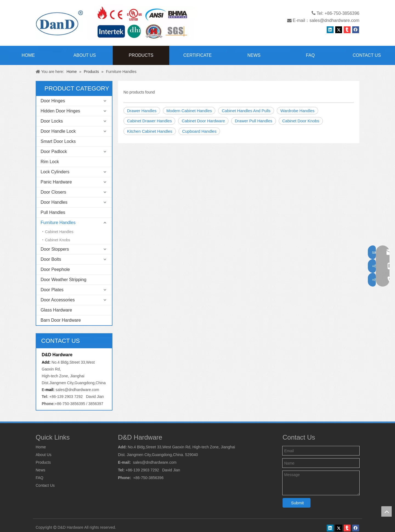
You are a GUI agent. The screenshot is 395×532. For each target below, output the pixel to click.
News (40, 470)
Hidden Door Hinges (60, 111)
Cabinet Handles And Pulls (246, 111)
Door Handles (54, 202)
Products (43, 462)
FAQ (39, 478)
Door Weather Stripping (64, 280)
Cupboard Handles (199, 131)
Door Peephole (55, 269)
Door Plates (52, 290)
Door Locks (52, 121)
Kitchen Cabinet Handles (150, 131)
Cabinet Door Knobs (301, 121)
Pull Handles (53, 212)
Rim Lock (50, 162)
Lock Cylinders (55, 172)
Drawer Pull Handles (254, 121)
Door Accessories (58, 300)
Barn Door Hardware (61, 320)
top (386, 511)
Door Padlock (54, 152)
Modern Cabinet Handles (189, 111)
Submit (297, 503)
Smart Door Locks (58, 141)
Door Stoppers (55, 249)
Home (41, 447)
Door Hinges (53, 101)
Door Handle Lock (58, 131)
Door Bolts (51, 259)
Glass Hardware (56, 310)
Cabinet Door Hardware (203, 121)
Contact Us (45, 485)
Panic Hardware (56, 182)
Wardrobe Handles (297, 111)
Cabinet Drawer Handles (149, 121)
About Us (44, 455)
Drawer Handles (142, 111)
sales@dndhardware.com (334, 20)
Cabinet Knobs (58, 240)
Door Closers (53, 192)
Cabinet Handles (59, 232)
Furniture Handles (58, 223)
